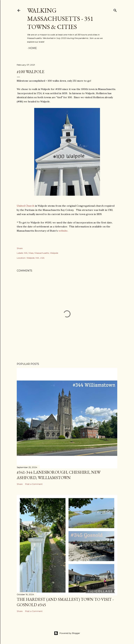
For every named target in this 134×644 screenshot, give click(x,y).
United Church (25, 206)
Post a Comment (34, 484)
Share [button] (20, 248)
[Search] (115, 10)
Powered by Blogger (67, 633)
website (63, 231)
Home (33, 48)
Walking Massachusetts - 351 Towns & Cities (60, 19)
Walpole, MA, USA (36, 258)
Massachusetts (42, 253)
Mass (31, 253)
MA (26, 253)
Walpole (54, 253)
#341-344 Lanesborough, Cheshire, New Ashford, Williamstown (59, 475)
